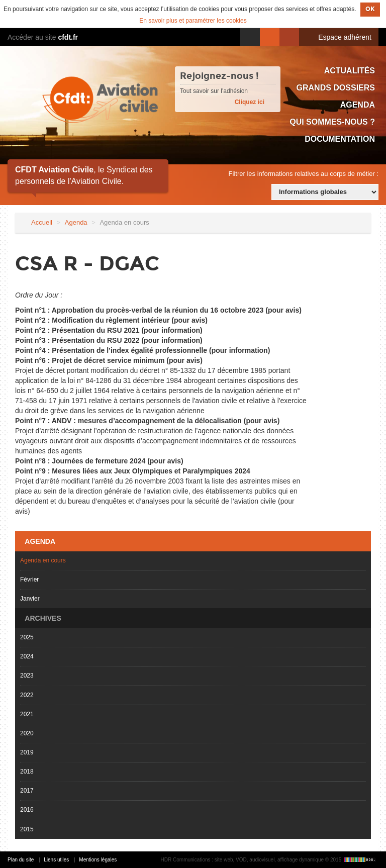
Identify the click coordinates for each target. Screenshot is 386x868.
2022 (27, 695)
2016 (27, 810)
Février (29, 580)
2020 (27, 733)
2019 (27, 752)
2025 (27, 637)
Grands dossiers (336, 88)
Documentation (340, 139)
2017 (27, 791)
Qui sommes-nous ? (332, 122)
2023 (27, 676)
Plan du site (21, 860)
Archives (42, 618)
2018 (27, 771)
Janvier (30, 599)
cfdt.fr (68, 37)
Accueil (42, 222)
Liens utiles (56, 860)
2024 (27, 656)
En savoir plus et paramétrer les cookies (193, 21)
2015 (27, 829)
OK (370, 9)
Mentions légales (98, 860)
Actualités (350, 71)
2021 (27, 714)
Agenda (358, 105)
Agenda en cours (43, 560)
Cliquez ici (250, 102)
